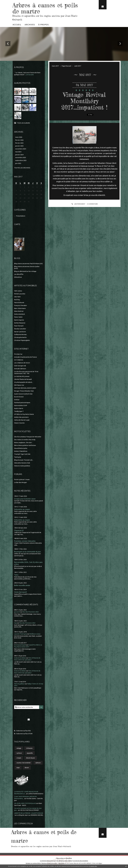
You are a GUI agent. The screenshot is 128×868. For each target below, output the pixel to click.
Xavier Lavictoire (20, 332)
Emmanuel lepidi (20, 645)
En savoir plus (93, 866)
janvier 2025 (19, 146)
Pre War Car (18, 354)
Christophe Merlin (20, 337)
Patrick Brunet (19, 303)
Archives (30, 25)
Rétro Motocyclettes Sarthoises (25, 445)
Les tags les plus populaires (81, 861)
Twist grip (18, 457)
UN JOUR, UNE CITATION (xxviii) (25, 803)
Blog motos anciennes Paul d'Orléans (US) (28, 264)
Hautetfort (69, 858)
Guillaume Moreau (20, 334)
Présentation (21, 216)
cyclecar (19, 753)
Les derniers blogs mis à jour (48, 861)
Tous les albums (23, 123)
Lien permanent (78, 204)
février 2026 (19, 140)
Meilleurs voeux (35, 634)
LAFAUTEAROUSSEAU (36, 794)
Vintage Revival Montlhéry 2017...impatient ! (84, 101)
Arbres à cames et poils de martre (45, 8)
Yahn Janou (18, 291)
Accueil (17, 25)
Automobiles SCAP (21, 405)
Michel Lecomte (20, 294)
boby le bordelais (20, 658)
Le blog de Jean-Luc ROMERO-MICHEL (30, 815)
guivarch (17, 612)
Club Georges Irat (20, 366)
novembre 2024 (21, 149)
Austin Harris (19, 408)
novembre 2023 (21, 157)
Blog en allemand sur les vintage (25, 271)
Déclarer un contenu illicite (33, 863)
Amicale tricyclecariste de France (25, 357)
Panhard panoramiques (22, 403)
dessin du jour (31, 758)
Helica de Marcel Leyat (22, 420)
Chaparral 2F (19, 530)
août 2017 (78, 66)
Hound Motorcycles (21, 448)
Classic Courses (19, 423)
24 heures (29, 748)
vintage (19, 748)
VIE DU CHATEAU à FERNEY (30, 810)
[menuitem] (17, 25)
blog (100, 863)
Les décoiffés (19, 274)
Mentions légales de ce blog (49, 863)
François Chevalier (21, 305)
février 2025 (19, 143)
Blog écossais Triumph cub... (24, 460)
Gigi (15, 623)
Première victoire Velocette (25, 541)
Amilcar (17, 400)
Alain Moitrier (19, 311)
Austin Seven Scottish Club (23, 394)
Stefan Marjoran (20, 323)
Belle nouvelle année (22, 585)
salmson (38, 763)
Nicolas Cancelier (20, 329)
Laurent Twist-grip (21, 634)
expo (18, 768)
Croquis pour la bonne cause (25, 499)
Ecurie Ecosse (19, 397)
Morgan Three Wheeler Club (24, 391)
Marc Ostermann (20, 308)
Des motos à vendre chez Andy (25, 440)
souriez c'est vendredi (23, 763)
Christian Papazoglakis (22, 340)
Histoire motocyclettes (22, 466)
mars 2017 (55, 66)
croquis (19, 758)
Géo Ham (17, 297)
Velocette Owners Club (22, 463)
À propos (44, 25)
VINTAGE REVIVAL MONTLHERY (25, 388)
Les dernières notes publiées (64, 861)
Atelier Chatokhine (21, 451)
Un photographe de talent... (24, 382)
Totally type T (19, 411)
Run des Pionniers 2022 (31, 612)
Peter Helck (18, 317)
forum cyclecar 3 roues (22, 479)
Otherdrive (18, 277)
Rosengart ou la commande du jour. (28, 552)
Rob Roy (17, 300)
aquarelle (30, 753)
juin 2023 (18, 163)
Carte (17, 224)
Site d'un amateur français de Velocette (28, 437)
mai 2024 (18, 152)
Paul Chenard (19, 326)
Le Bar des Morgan (20, 482)
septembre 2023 (21, 160)
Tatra (16, 575)
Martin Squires (19, 320)
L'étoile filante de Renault (23, 379)
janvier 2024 (19, 155)
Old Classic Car (19, 385)
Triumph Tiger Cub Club (22, 454)
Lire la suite (30, 75)
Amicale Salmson (20, 369)
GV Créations (19, 360)
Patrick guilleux (19, 684)
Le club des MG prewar (22, 376)
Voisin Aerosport (21, 592)
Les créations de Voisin (22, 363)
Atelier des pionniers (21, 417)
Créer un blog (60, 858)
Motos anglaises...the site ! (23, 443)
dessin (27, 768)
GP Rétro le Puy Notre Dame (24, 414)
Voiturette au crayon (22, 509)
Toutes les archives (22, 168)
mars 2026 (19, 137)
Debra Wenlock (19, 314)
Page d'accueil (66, 66)
